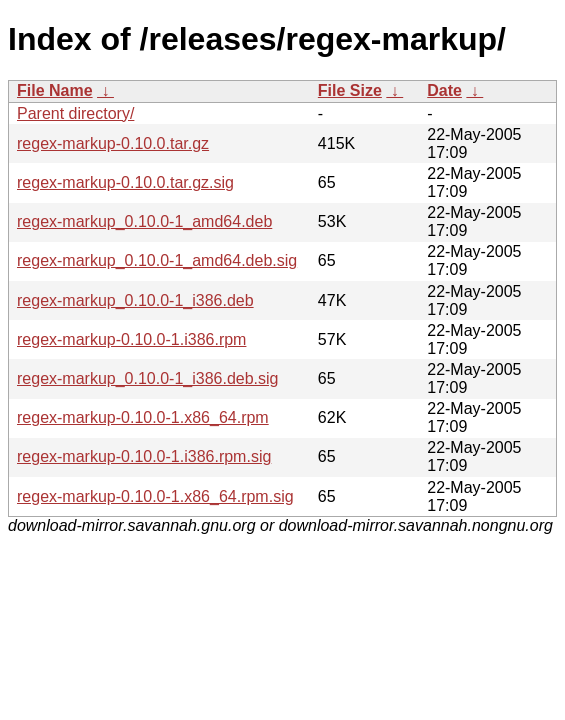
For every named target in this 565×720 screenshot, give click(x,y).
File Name (55, 90)
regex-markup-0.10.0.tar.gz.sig (125, 182)
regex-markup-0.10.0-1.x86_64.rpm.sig (155, 496)
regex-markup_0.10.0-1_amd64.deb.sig (157, 260)
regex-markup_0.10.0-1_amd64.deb (144, 221)
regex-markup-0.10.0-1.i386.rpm (131, 339)
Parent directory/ (75, 113)
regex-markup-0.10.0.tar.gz (113, 143)
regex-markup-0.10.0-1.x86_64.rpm (143, 417)
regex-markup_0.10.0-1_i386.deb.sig (148, 378)
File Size (350, 90)
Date (444, 90)
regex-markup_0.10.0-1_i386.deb (135, 300)
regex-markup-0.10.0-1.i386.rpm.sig (144, 456)
